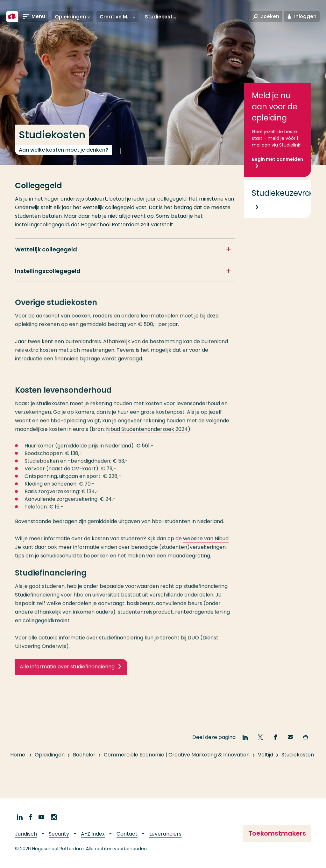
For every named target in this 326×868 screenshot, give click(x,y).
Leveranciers (165, 834)
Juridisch (26, 834)
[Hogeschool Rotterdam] (12, 17)
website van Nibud (206, 544)
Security (59, 834)
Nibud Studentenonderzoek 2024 (147, 435)
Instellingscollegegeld (48, 271)
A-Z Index (93, 834)
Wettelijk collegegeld (46, 249)
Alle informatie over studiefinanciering (67, 672)
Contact (127, 834)
